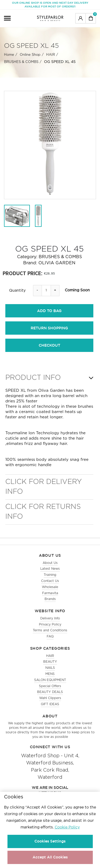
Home (9, 55)
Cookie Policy (67, 827)
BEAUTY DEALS (50, 692)
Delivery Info (50, 618)
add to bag (49, 311)
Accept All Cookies (50, 857)
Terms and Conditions (50, 630)
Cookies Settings (50, 841)
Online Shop (30, 55)
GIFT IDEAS (50, 704)
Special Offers (50, 686)
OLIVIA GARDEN (57, 263)
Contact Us (50, 581)
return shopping (49, 328)
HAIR (51, 55)
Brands (50, 599)
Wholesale (50, 587)
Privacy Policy (50, 625)
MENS (50, 674)
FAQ (50, 637)
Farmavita (50, 593)
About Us (50, 563)
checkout (49, 345)
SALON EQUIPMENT (50, 680)
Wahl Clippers (50, 698)
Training (50, 575)
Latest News (50, 569)
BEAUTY (50, 662)
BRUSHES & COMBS (21, 62)
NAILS (50, 668)
